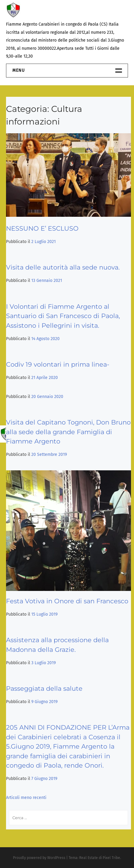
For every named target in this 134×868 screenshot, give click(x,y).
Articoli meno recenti (26, 798)
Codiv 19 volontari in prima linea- (58, 364)
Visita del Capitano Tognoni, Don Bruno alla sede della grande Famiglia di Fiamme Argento (68, 432)
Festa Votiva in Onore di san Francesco (67, 601)
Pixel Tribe (111, 858)
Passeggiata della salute (44, 688)
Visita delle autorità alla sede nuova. (63, 267)
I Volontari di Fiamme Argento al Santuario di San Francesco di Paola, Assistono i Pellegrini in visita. (63, 316)
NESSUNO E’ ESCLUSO (42, 228)
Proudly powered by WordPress (39, 858)
